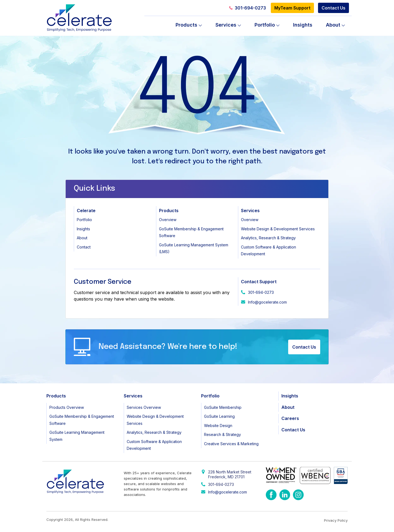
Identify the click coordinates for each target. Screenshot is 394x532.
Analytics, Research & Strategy (268, 238)
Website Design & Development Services (278, 229)
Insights (303, 25)
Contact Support (259, 282)
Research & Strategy (223, 434)
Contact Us (333, 8)
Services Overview (144, 407)
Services (226, 25)
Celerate (86, 211)
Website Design (218, 426)
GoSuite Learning (219, 416)
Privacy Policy (336, 520)
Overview (168, 220)
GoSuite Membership (223, 407)
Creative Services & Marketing (231, 444)
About (333, 25)
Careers (290, 418)
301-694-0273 (248, 8)
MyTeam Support (292, 8)
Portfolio (265, 25)
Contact (84, 247)
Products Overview (67, 407)
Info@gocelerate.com (267, 302)
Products (186, 25)
